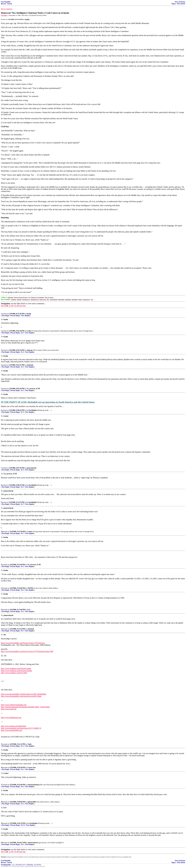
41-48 (16, 306)
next (21, 306)
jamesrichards (31, 468)
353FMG (30, 588)
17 (2, 785)
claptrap (29, 350)
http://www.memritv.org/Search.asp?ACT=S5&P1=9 (21, 728)
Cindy (30, 744)
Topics (174, 4)
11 (2, 565)
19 (2, 823)
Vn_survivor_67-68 (33, 389)
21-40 (11, 306)
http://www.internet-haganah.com (14, 705)
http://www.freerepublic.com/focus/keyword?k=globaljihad (23, 694)
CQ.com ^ (4, 15)
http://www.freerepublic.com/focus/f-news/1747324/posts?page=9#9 (27, 651)
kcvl (29, 610)
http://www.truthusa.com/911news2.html (16, 671)
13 (2, 610)
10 (2, 532)
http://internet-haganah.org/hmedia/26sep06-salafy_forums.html (25, 707)
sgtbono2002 (32, 802)
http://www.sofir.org (9, 709)
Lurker (29, 331)
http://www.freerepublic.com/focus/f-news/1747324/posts (23, 643)
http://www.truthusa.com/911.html (14, 673)
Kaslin (29, 314)
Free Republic (6, 2)
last (24, 306)
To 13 (23, 825)
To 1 (22, 333)
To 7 (22, 504)
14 (2, 629)
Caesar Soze (32, 767)
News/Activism (180, 2)
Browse (3, 4)
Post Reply (6, 316)
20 (2, 843)
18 (2, 802)
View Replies (25, 316)
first (2, 306)
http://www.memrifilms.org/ (12, 730)
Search (10, 4)
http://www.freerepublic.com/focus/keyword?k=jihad (21, 696)
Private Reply (15, 316)
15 (2, 744)
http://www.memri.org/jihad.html (14, 726)
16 (2, 767)
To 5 (22, 487)
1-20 (6, 306)
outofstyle (30, 365)
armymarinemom (33, 785)
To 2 (22, 470)
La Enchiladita (32, 410)
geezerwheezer (33, 843)
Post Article (181, 4)
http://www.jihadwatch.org (11, 718)
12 (2, 588)
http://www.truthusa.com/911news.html (16, 668)
